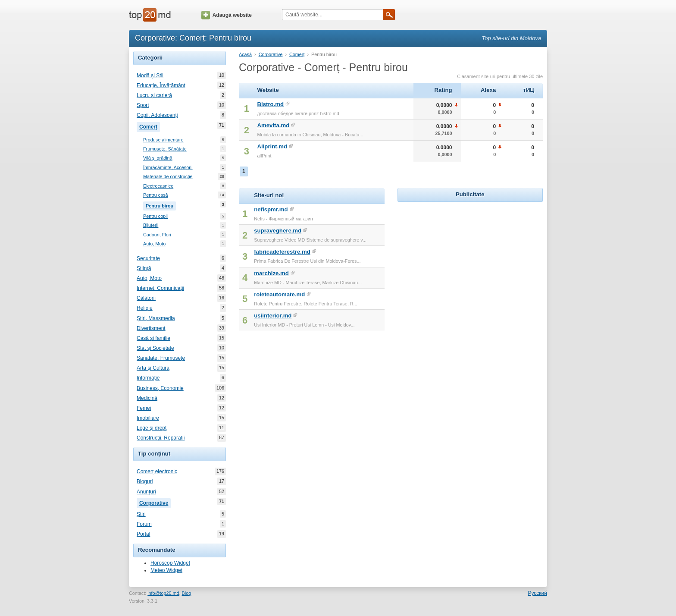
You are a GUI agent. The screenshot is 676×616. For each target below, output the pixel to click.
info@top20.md (163, 593)
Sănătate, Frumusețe (161, 358)
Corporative (155, 502)
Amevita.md (274, 125)
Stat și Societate (155, 348)
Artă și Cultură (153, 368)
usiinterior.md (273, 316)
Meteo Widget (166, 570)
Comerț (150, 126)
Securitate (148, 258)
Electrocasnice (158, 186)
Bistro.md (271, 104)
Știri (141, 514)
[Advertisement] (470, 258)
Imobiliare (148, 418)
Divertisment (151, 328)
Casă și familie (153, 338)
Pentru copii (155, 216)
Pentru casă (156, 195)
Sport (143, 105)
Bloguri (145, 481)
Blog (187, 593)
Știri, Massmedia (156, 318)
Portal (143, 534)
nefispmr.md (271, 209)
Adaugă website (227, 15)
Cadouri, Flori (157, 235)
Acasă (245, 54)
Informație (148, 378)
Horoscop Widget (170, 563)
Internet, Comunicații (160, 288)
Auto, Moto (154, 244)
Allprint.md (272, 146)
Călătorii (146, 298)
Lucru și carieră (154, 95)
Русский (537, 593)
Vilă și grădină (158, 158)
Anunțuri (146, 492)
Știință (144, 268)
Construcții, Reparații (161, 438)
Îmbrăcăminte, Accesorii (168, 168)
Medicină (147, 398)
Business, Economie (160, 388)
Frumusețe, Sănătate (165, 149)
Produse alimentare (163, 140)
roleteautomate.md (279, 294)
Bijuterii (151, 225)
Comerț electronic (157, 471)
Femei (144, 408)
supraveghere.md (278, 231)
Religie (145, 308)
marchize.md (271, 273)
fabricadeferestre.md (282, 252)
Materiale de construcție (168, 177)
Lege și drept (152, 428)
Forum (144, 524)
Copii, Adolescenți (157, 115)
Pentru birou (161, 205)
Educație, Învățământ (161, 85)
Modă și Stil (150, 75)
